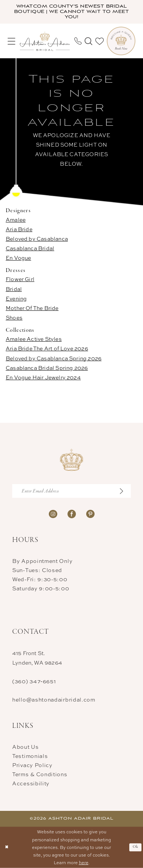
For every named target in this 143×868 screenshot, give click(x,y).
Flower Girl (20, 279)
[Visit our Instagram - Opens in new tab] (53, 513)
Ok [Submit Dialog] (136, 847)
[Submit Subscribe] (125, 491)
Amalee (16, 220)
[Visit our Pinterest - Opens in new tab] (90, 513)
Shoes (14, 317)
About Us (26, 747)
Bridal (14, 289)
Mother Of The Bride (32, 308)
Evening (16, 298)
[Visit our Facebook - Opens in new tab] (72, 513)
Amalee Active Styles (34, 339)
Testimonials (30, 756)
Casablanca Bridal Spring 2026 (47, 368)
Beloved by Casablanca (37, 239)
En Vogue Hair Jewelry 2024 (43, 377)
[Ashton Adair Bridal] (45, 41)
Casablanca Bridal (30, 248)
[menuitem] (11, 41)
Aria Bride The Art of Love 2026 (47, 348)
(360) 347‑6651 (34, 681)
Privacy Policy (32, 765)
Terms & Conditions (40, 774)
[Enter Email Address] (71, 491)
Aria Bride (19, 229)
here (84, 862)
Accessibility (31, 783)
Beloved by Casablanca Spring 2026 (54, 358)
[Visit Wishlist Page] (100, 41)
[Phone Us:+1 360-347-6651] (78, 41)
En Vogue (18, 258)
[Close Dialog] (7, 847)
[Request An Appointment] (121, 41)
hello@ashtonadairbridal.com (54, 699)
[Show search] (88, 41)
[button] (11, 41)
